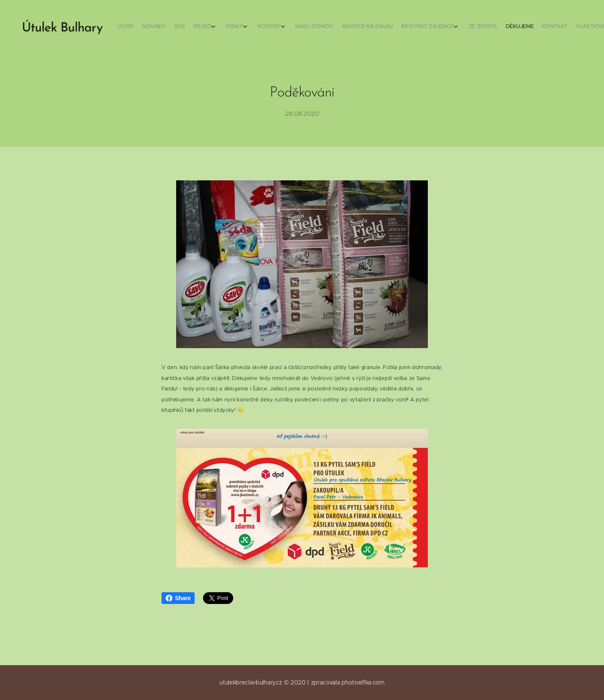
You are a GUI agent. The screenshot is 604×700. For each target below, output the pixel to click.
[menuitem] (462, 27)
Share (178, 598)
